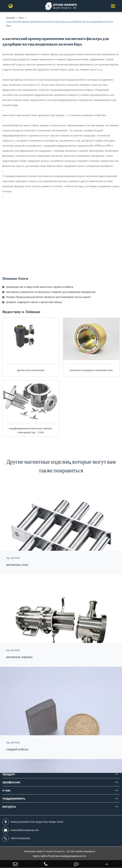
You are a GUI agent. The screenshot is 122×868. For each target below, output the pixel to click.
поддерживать (14, 798)
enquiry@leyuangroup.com (21, 830)
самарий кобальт (17, 749)
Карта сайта (40, 856)
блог (21, 18)
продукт (9, 774)
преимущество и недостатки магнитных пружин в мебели (38, 287)
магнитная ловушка (19, 657)
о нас (7, 790)
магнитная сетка (17, 565)
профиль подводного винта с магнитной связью (32, 302)
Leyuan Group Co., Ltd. (58, 851)
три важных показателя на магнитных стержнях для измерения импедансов (49, 292)
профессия (11, 782)
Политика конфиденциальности (67, 856)
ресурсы (9, 806)
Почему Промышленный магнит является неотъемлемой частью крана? (47, 297)
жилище (10, 18)
